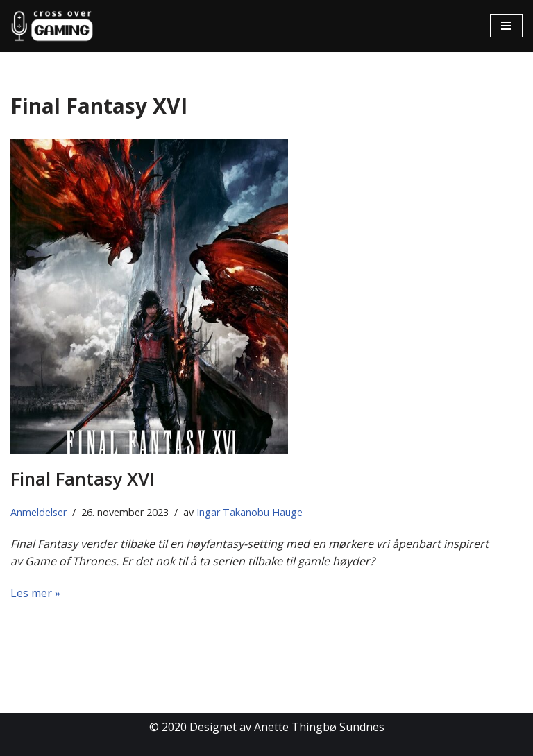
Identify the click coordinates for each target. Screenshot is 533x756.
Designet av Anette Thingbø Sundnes (287, 727)
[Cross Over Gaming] (52, 26)
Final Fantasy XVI (83, 479)
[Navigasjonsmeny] (506, 26)
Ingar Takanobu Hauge (249, 512)
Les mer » (35, 593)
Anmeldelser (39, 512)
